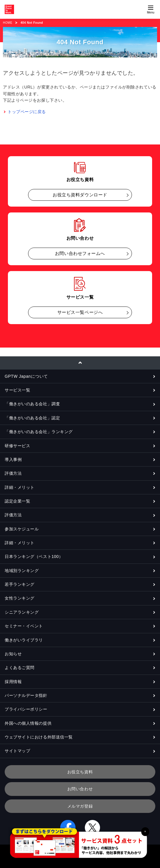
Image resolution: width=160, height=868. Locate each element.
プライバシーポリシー (26, 709)
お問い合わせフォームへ (80, 253)
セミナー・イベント (24, 626)
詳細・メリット (20, 487)
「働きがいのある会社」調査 (32, 404)
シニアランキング (22, 612)
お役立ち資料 (80, 772)
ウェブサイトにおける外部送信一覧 (39, 737)
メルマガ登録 (80, 806)
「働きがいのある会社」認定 (32, 418)
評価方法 (13, 473)
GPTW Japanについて (26, 376)
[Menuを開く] (151, 9)
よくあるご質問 (20, 668)
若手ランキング (20, 584)
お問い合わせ (80, 789)
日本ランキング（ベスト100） (34, 556)
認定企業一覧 (17, 501)
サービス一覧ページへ (80, 312)
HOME (8, 23)
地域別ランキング (22, 571)
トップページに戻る (27, 112)
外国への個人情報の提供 (28, 723)
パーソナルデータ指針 (26, 695)
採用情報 (13, 682)
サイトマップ (17, 751)
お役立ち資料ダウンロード (80, 195)
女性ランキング (20, 598)
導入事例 (13, 459)
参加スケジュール (22, 529)
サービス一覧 (17, 390)
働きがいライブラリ (24, 640)
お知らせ (13, 654)
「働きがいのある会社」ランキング (39, 432)
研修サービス (17, 446)
